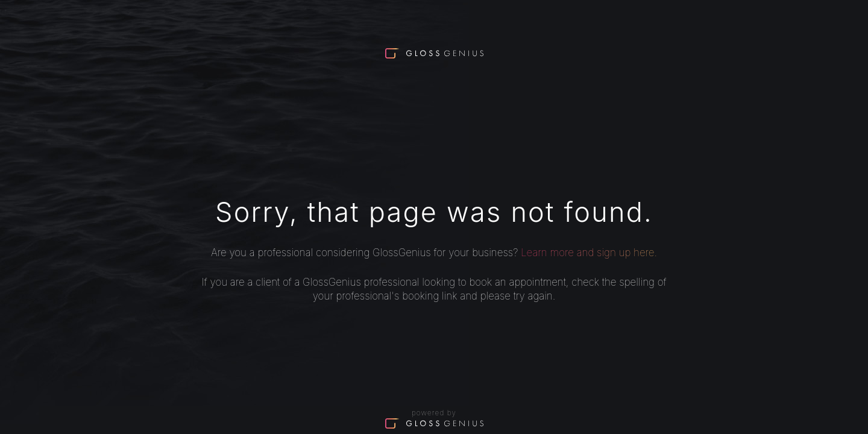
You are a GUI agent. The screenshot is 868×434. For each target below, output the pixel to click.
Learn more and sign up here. (589, 253)
